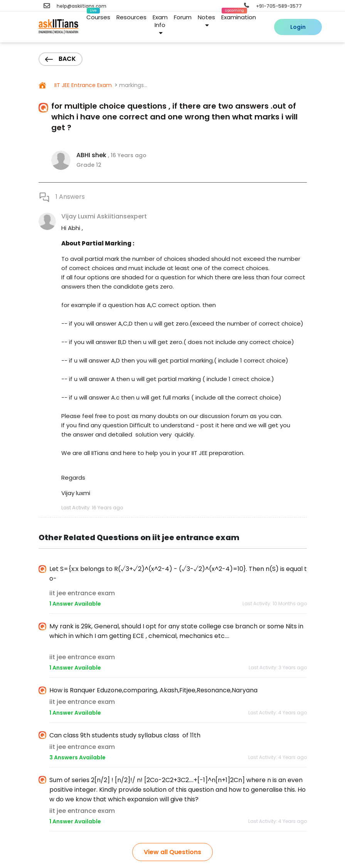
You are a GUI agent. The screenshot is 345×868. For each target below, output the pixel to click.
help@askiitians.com (75, 6)
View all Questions (172, 852)
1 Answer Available (75, 604)
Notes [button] (206, 20)
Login (298, 27)
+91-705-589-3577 (273, 6)
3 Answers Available (77, 757)
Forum (183, 17)
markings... (133, 85)
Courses (98, 16)
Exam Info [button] (160, 24)
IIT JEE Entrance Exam (82, 85)
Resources (131, 17)
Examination (239, 16)
